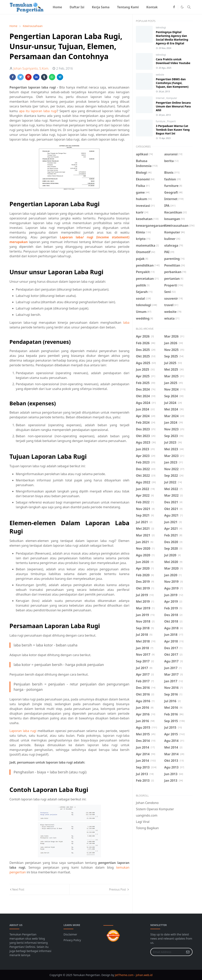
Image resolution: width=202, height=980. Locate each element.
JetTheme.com (124, 975)
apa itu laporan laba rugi (38, 111)
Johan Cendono (147, 803)
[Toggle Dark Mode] (182, 7)
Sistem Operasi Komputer (155, 809)
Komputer (172, 98)
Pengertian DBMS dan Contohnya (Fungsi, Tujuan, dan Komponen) (172, 83)
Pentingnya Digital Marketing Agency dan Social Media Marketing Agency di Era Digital (172, 38)
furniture (161, 121)
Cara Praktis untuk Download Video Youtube (173, 61)
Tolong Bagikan (147, 828)
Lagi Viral (143, 822)
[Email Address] (167, 952)
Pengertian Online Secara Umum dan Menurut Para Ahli (173, 106)
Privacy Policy (72, 940)
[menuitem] (57, 7)
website (160, 75)
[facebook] (174, 7)
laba (126, 323)
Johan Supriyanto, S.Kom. (31, 68)
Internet (160, 98)
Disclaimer (70, 934)
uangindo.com (147, 815)
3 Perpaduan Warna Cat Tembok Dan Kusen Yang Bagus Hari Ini (173, 130)
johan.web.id (144, 975)
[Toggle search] (189, 7)
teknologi (161, 28)
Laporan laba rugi (23, 731)
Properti (171, 121)
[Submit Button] (188, 952)
